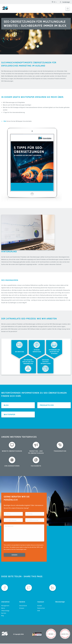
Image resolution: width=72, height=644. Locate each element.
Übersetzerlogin (60, 602)
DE (54, 2)
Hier (5, 121)
